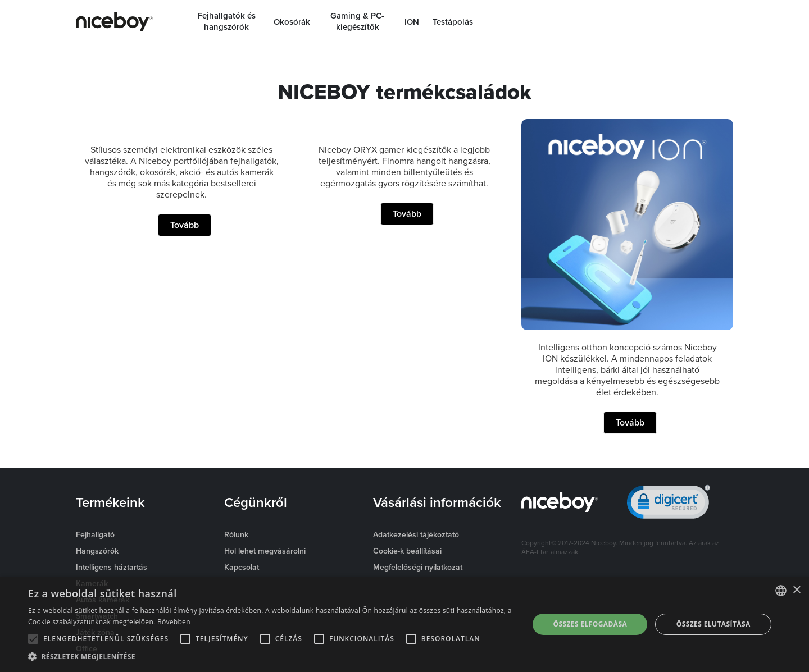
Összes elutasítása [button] (713, 624)
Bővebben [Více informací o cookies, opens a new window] (174, 622)
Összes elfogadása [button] (590, 624)
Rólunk (236, 534)
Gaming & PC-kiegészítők (357, 21)
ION (412, 22)
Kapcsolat (242, 567)
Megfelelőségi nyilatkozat (418, 567)
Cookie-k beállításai (407, 551)
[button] (271, 657)
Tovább (185, 225)
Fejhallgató (95, 534)
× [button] (796, 590)
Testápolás (453, 22)
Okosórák (292, 22)
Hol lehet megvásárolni (265, 551)
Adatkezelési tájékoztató (416, 534)
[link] (669, 504)
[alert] (404, 624)
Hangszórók (97, 551)
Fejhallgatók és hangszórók (227, 21)
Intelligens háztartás (112, 567)
